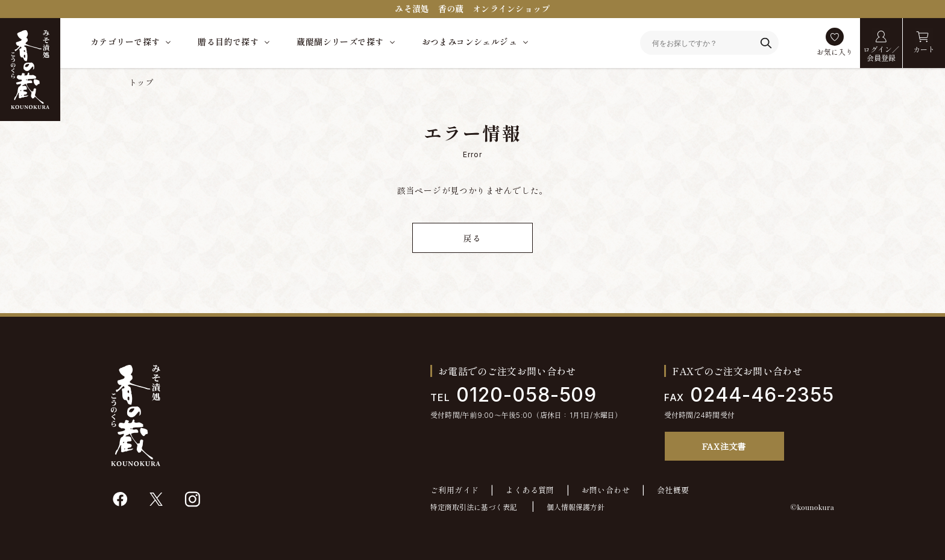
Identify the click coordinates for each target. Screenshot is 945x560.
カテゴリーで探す (125, 42)
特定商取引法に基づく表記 (474, 507)
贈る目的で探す (228, 42)
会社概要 (673, 490)
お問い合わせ (606, 490)
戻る (472, 238)
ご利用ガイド (454, 490)
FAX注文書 (724, 446)
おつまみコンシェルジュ (470, 42)
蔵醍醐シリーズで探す (340, 42)
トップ (141, 82)
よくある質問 (530, 490)
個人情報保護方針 (576, 507)
